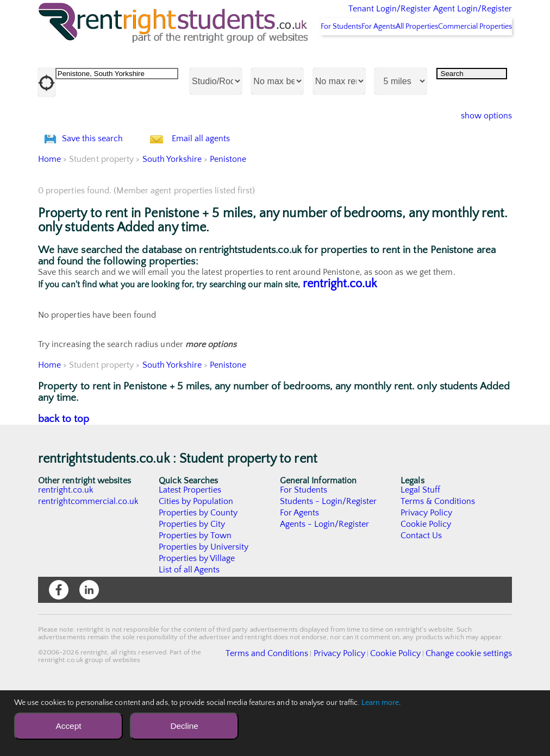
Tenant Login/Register (339, 16)
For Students (291, 62)
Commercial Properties (468, 62)
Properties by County (199, 578)
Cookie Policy (426, 589)
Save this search (103, 189)
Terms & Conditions (438, 566)
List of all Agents (189, 635)
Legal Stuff (421, 555)
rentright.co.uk (340, 349)
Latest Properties (190, 555)
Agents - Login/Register (325, 589)
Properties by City (192, 589)
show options (478, 152)
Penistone (229, 224)
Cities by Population (196, 566)
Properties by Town (195, 601)
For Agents (343, 62)
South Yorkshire (172, 224)
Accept (68, 726)
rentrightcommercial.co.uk (89, 566)
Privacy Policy (427, 578)
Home (49, 224)
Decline (184, 726)
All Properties (396, 62)
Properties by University (204, 612)
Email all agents (223, 189)
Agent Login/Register (457, 16)
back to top (64, 484)
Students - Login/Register (329, 566)
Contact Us (421, 601)
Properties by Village (197, 623)
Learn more (380, 703)
